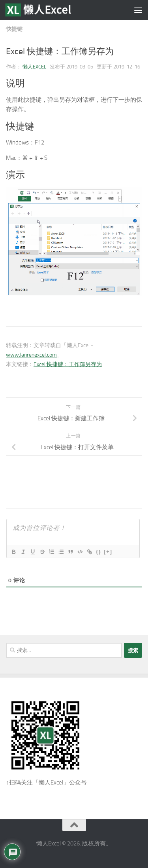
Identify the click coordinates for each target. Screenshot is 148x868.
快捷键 (14, 29)
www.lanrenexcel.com (31, 355)
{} (99, 552)
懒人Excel (34, 67)
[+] (108, 552)
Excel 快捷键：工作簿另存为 (68, 364)
